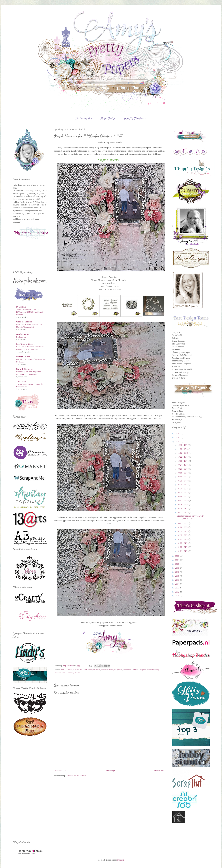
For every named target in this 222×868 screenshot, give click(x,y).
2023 (178, 442)
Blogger (120, 860)
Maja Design (108, 118)
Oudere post (159, 771)
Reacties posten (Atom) (76, 775)
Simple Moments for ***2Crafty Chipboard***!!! (190, 517)
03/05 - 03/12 (183, 523)
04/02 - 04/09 (183, 501)
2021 (178, 560)
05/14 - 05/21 (183, 489)
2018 (178, 568)
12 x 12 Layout (66, 670)
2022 (178, 556)
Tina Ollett (21, 382)
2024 (178, 438)
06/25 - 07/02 (183, 481)
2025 (178, 434)
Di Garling (21, 307)
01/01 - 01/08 (183, 551)
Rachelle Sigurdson (25, 369)
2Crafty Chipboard (135, 118)
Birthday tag (21, 337)
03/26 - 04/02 (183, 505)
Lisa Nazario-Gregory (26, 344)
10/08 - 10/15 (183, 461)
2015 (178, 580)
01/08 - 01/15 (183, 547)
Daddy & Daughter (139, 670)
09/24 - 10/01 (183, 465)
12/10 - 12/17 (183, 445)
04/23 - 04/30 (183, 493)
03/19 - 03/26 (183, 509)
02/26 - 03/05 (183, 527)
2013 (178, 588)
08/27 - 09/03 (183, 469)
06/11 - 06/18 (183, 485)
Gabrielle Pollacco (24, 322)
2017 (178, 572)
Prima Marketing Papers (71, 673)
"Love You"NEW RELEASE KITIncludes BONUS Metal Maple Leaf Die (30, 312)
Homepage (110, 771)
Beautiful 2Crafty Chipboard (112, 670)
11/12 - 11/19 (183, 453)
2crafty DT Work (94, 670)
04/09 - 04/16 (183, 497)
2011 (178, 596)
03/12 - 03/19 (183, 512)
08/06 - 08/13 (183, 473)
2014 (178, 584)
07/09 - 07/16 (183, 477)
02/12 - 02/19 (183, 535)
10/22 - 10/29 (183, 457)
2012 (178, 592)
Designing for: (84, 118)
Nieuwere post (60, 771)
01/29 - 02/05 (183, 539)
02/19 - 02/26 (183, 531)
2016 (178, 576)
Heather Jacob (23, 334)
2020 (178, 564)
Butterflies (127, 670)
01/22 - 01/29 (183, 543)
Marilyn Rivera (23, 357)
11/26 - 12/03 (183, 449)
